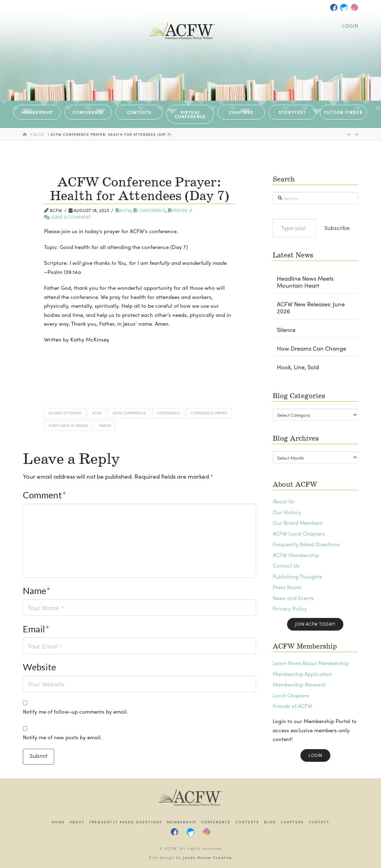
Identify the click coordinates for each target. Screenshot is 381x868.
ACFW (123, 210)
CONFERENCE (88, 112)
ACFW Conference (129, 413)
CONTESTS (139, 112)
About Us (284, 501)
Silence (286, 330)
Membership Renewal (299, 684)
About (77, 822)
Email (36, 629)
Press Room (287, 587)
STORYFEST (292, 112)
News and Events (293, 598)
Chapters (292, 822)
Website (39, 667)
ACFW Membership (296, 555)
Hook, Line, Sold (298, 367)
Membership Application (303, 674)
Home (58, 822)
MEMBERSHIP (37, 112)
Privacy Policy (290, 608)
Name (37, 591)
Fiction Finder (343, 112)
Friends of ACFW (293, 706)
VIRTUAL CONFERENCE (190, 114)
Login (315, 755)
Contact (319, 822)
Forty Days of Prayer (68, 426)
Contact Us (286, 566)
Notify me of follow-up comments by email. (75, 711)
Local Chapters (291, 695)
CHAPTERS (241, 112)
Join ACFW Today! (315, 624)
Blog (270, 822)
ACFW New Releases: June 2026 (311, 308)
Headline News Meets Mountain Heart (305, 282)
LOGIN (350, 26)
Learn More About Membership (311, 663)
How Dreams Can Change (312, 349)
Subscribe (337, 228)
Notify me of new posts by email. (62, 737)
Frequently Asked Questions (306, 544)
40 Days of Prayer (65, 413)
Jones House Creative (208, 857)
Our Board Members (298, 523)
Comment (45, 495)
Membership (182, 822)
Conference (150, 210)
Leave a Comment (68, 217)
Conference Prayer (209, 413)
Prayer (178, 210)
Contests (247, 822)
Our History (287, 512)
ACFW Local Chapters (299, 534)
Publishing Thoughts (297, 576)
